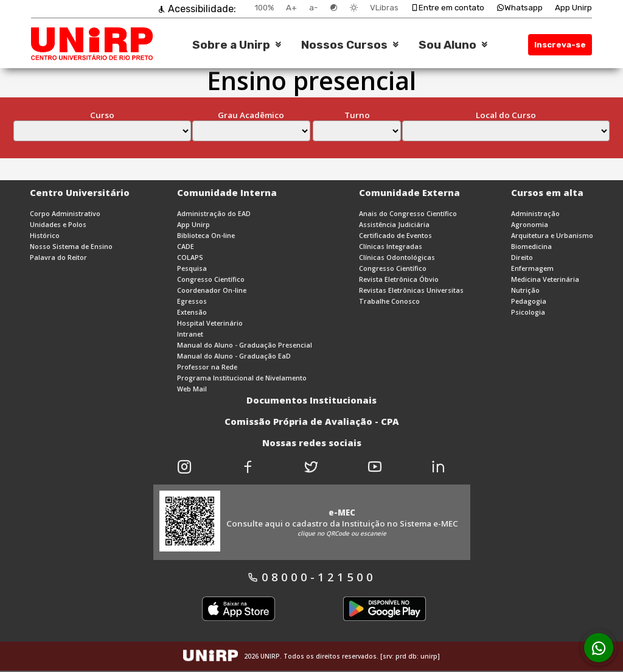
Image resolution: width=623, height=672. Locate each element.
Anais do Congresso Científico (408, 214)
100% (264, 8)
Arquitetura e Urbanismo (552, 236)
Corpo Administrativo (65, 214)
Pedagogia (529, 301)
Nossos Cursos (344, 45)
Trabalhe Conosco (389, 301)
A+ (291, 8)
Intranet (190, 334)
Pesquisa (192, 268)
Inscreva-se (560, 45)
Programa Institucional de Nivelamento (242, 378)
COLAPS (190, 257)
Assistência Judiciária (394, 225)
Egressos (192, 301)
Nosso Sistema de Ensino (71, 247)
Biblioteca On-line (206, 236)
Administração (535, 214)
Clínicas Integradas (391, 247)
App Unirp (573, 8)
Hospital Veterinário (210, 323)
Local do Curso (506, 115)
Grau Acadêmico (251, 115)
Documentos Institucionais (311, 400)
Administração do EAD (214, 214)
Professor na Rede (207, 367)
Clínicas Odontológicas (397, 257)
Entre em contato (447, 8)
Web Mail (192, 389)
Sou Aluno (447, 45)
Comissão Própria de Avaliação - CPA (312, 421)
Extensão (192, 312)
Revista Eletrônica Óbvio (399, 279)
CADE (186, 247)
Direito (522, 257)
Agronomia (530, 225)
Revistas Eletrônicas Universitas (411, 290)
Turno (357, 115)
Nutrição (525, 290)
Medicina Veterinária (545, 279)
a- (313, 8)
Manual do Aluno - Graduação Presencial (245, 345)
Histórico (45, 236)
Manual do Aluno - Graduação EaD (234, 356)
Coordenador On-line (212, 290)
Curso (102, 115)
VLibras (384, 8)
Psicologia (528, 312)
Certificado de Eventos (395, 236)
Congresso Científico (211, 279)
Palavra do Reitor (58, 257)
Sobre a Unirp (231, 45)
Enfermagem (532, 268)
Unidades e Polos (58, 225)
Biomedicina (531, 247)
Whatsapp (520, 8)
